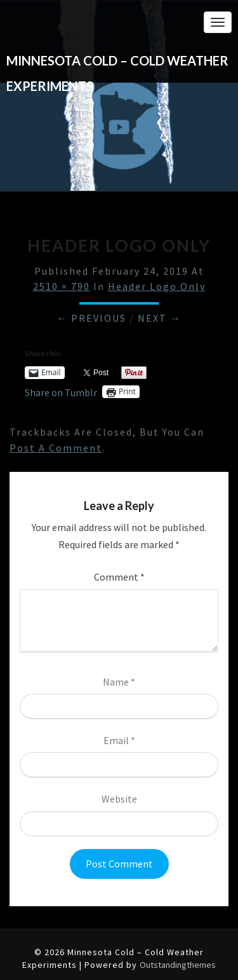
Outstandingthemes (178, 965)
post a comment (56, 448)
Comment (119, 577)
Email (119, 740)
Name (119, 682)
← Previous (91, 318)
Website (119, 799)
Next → (160, 318)
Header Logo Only (157, 286)
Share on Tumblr (61, 391)
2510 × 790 (62, 286)
